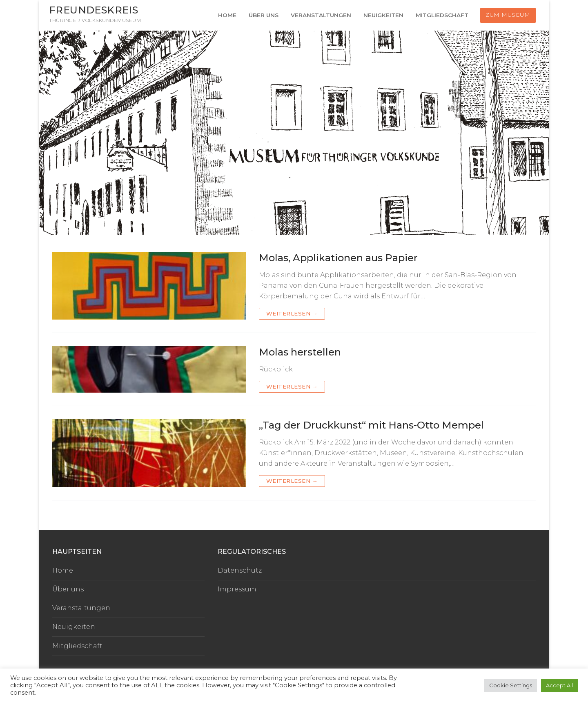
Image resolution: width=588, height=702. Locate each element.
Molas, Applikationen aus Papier (338, 258)
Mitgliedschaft (77, 646)
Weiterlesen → (292, 313)
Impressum (237, 589)
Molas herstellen (300, 352)
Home (63, 570)
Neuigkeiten (74, 627)
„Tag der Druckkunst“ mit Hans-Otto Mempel (371, 425)
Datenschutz (240, 570)
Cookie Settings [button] (511, 685)
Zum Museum (508, 15)
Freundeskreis (94, 10)
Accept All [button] (559, 685)
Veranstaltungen (81, 608)
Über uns (68, 589)
